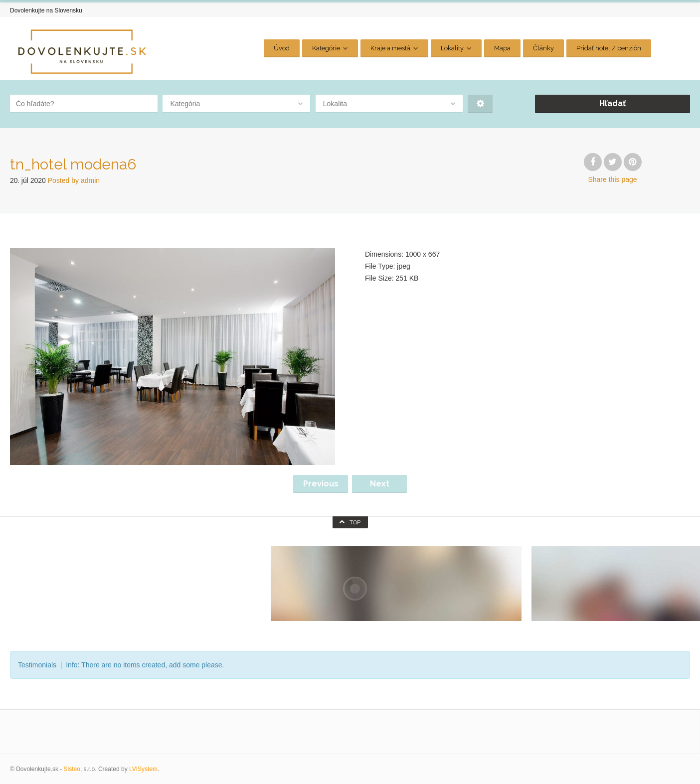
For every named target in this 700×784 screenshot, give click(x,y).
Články (543, 48)
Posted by (74, 180)
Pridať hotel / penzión (609, 48)
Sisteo (72, 769)
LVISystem (143, 769)
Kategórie (326, 48)
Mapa (502, 48)
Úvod (282, 48)
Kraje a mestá (390, 48)
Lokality (452, 48)
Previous (321, 484)
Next (380, 484)
